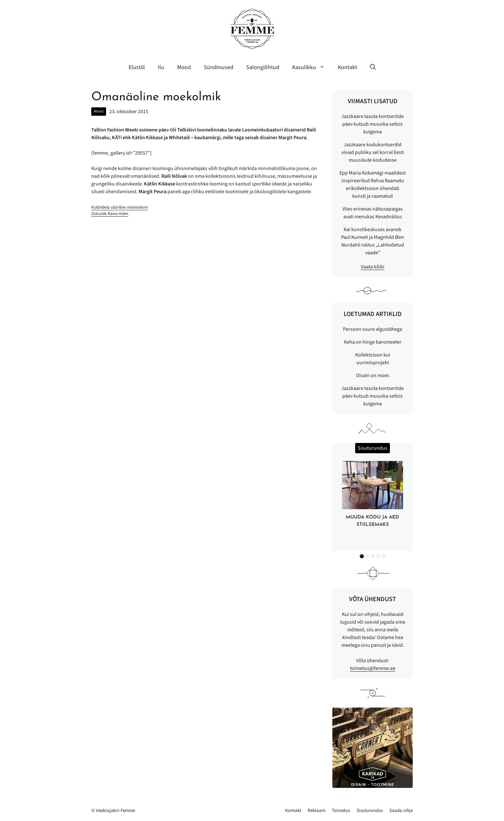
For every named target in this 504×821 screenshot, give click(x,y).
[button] (373, 68)
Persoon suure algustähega (373, 329)
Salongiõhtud (263, 67)
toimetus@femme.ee (373, 668)
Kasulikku (312, 68)
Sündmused (219, 67)
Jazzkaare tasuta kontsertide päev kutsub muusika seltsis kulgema (373, 124)
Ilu (161, 67)
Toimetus (341, 811)
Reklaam (316, 811)
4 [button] (378, 556)
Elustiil (137, 67)
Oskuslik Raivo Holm (110, 214)
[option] (373, 496)
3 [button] (373, 556)
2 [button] (367, 556)
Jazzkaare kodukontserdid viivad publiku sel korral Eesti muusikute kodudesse (373, 152)
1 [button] (362, 556)
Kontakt (347, 67)
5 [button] (384, 556)
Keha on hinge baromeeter (373, 342)
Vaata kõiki (373, 267)
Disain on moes (373, 375)
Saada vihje (401, 811)
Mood (184, 67)
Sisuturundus (370, 811)
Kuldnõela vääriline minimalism (120, 207)
